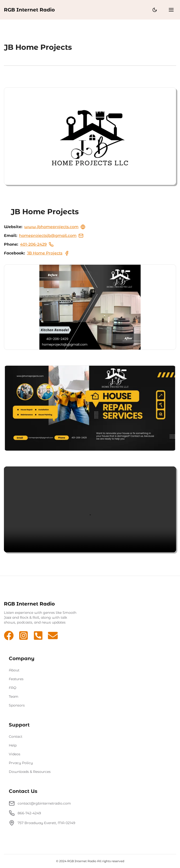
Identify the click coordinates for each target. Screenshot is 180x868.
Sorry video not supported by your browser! (90, 509)
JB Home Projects (48, 253)
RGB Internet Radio (29, 10)
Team (14, 696)
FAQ (13, 688)
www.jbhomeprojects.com (55, 227)
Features (16, 679)
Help (13, 745)
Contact (16, 737)
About (14, 670)
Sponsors (17, 705)
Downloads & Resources (30, 772)
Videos (15, 754)
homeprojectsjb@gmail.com (51, 236)
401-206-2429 (37, 244)
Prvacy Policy (21, 763)
